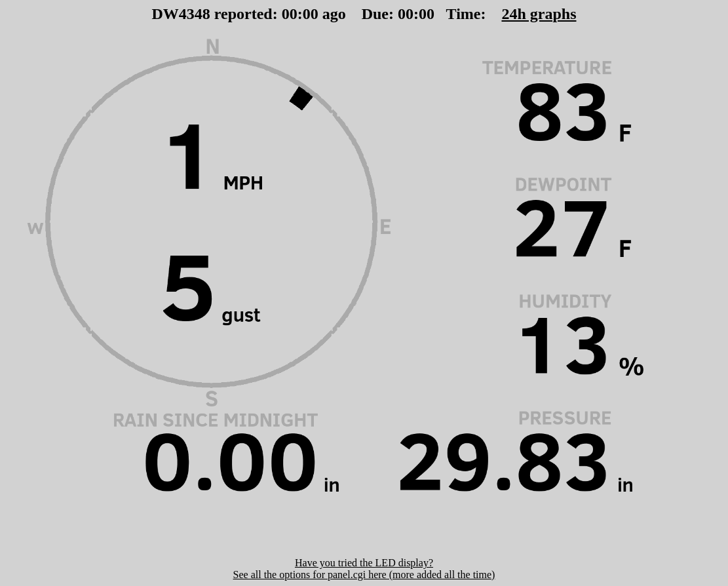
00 (290, 14)
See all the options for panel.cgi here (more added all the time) (364, 575)
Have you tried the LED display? (364, 563)
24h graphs (539, 14)
